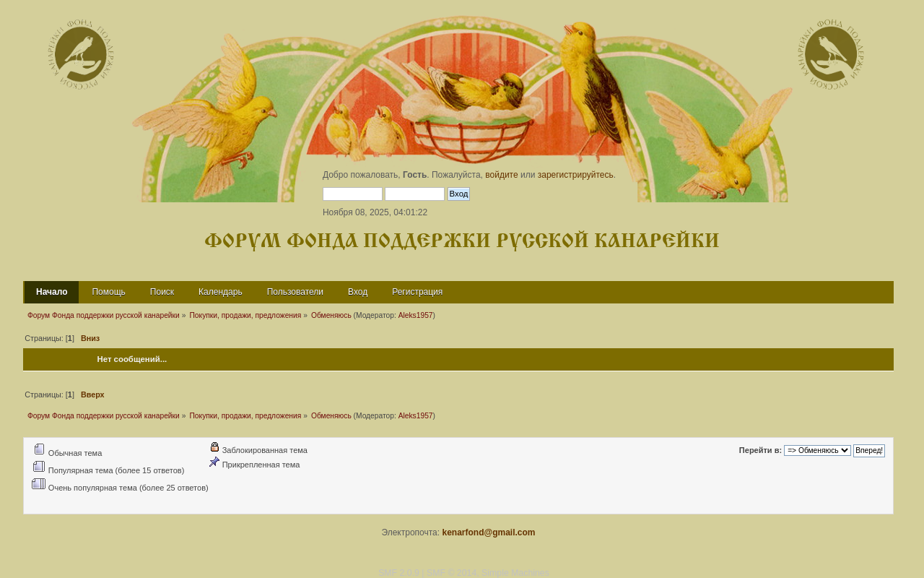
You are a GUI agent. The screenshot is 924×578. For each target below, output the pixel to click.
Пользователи (295, 292)
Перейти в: (760, 450)
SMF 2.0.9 (399, 573)
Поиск (162, 292)
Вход (358, 292)
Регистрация (417, 292)
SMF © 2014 (452, 573)
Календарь (221, 292)
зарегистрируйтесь (576, 175)
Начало (52, 292)
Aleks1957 (416, 315)
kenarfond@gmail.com (488, 532)
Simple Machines (515, 573)
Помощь (108, 292)
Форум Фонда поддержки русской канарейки (462, 242)
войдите (501, 175)
